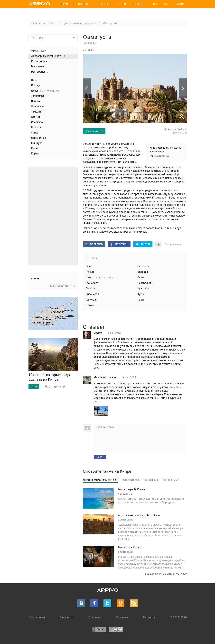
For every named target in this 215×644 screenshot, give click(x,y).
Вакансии (66, 617)
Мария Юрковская (105, 377)
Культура (143, 288)
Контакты (95, 617)
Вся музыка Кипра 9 (62, 286)
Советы (90, 288)
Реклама (149, 617)
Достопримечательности (80, 23)
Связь (141, 277)
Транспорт (92, 283)
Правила (122, 617)
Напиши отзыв (105, 427)
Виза (88, 266)
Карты (141, 299)
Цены (89, 277)
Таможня (91, 299)
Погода (90, 272)
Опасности (92, 294)
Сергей (98, 333)
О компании (37, 617)
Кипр (52, 23)
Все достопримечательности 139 (166, 574)
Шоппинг (143, 272)
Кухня (141, 294)
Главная (35, 23)
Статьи (90, 305)
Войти (180, 4)
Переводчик (145, 283)
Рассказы (144, 266)
